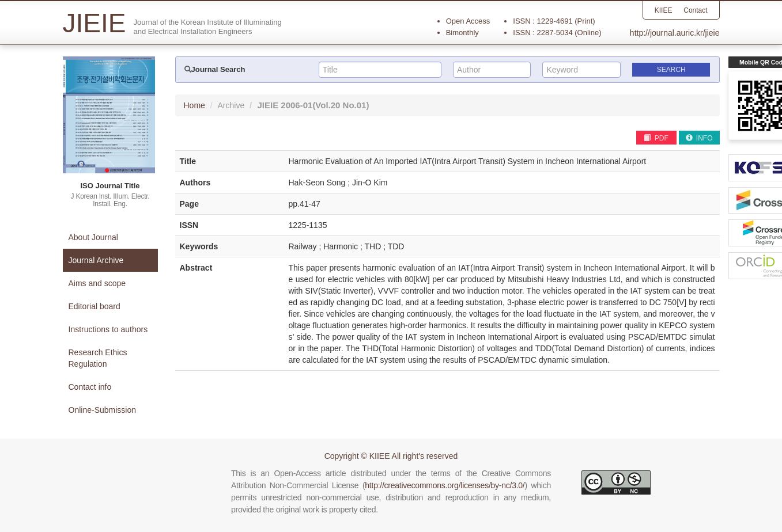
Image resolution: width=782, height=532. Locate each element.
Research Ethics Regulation (98, 358)
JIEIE (313, 105)
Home (194, 105)
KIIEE (663, 10)
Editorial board (95, 306)
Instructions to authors (108, 329)
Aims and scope (97, 283)
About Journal (93, 237)
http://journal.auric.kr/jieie (675, 33)
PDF (656, 138)
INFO (699, 138)
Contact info (90, 387)
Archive (231, 105)
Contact (695, 10)
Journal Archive (96, 260)
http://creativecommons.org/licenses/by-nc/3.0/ (445, 485)
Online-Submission (103, 410)
